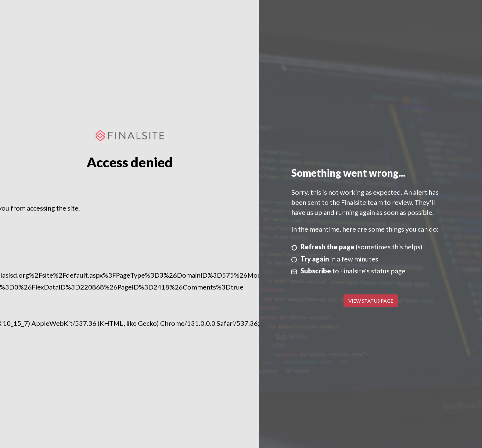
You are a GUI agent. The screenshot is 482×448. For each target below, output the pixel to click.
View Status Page (371, 301)
